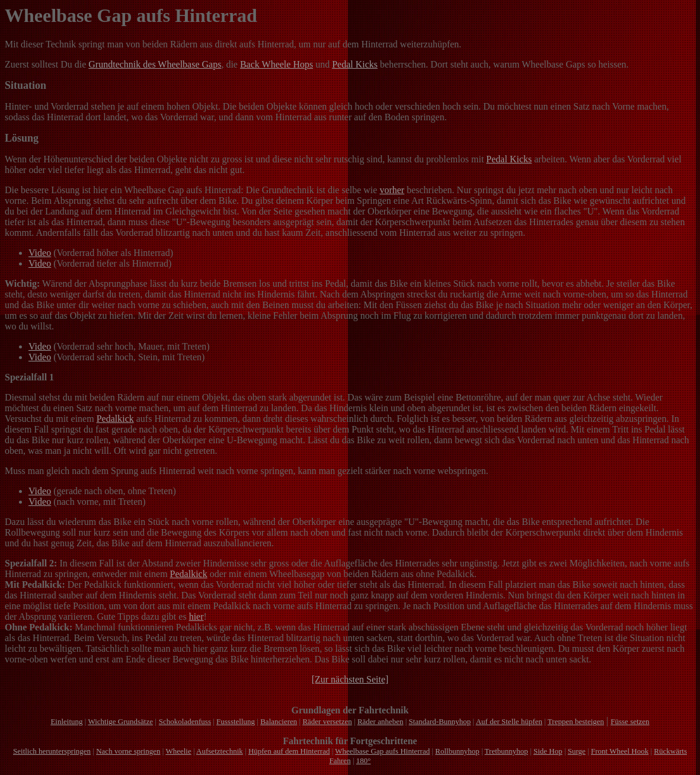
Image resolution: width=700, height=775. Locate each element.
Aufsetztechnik (220, 751)
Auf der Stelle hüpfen (509, 721)
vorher (392, 190)
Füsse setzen (630, 721)
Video (40, 253)
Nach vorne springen (128, 751)
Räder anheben (381, 721)
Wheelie (178, 751)
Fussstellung (236, 721)
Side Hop (548, 751)
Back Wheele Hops (277, 64)
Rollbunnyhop (457, 751)
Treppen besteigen (576, 721)
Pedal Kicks (355, 64)
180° (364, 760)
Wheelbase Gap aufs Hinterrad (382, 751)
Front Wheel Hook (620, 751)
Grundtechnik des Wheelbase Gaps (155, 64)
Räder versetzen (327, 721)
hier (196, 617)
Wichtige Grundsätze (120, 721)
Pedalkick (115, 419)
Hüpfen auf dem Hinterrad (289, 751)
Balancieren (279, 721)
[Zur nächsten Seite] (350, 679)
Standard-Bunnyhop (440, 721)
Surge (577, 751)
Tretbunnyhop (506, 751)
